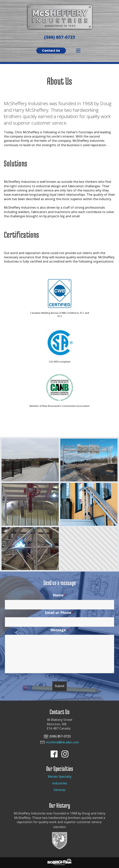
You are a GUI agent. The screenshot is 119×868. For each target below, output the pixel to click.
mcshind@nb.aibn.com (62, 742)
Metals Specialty (60, 776)
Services (60, 790)
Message (60, 630)
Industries (60, 783)
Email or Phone (60, 613)
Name (60, 595)
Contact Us (51, 50)
